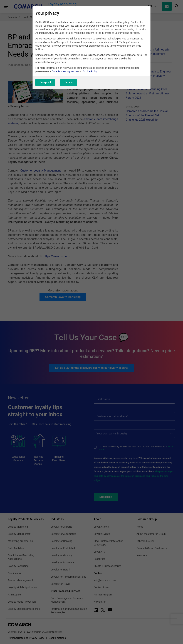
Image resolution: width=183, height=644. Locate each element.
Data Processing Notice (65, 71)
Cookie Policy (90, 71)
